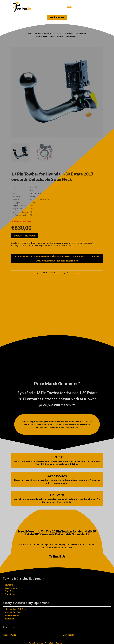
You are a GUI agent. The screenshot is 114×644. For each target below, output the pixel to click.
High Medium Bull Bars (15, 609)
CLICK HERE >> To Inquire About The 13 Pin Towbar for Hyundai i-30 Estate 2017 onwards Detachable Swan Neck (57, 258)
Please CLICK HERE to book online (57, 547)
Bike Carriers (11, 588)
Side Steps (10, 618)
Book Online (57, 17)
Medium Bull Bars (13, 612)
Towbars (37, 34)
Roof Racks (10, 594)
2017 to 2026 (58, 34)
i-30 (50, 34)
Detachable (68, 34)
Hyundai (44, 34)
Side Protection (12, 615)
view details (68, 635)
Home (30, 34)
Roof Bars (9, 591)
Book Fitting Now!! (25, 236)
